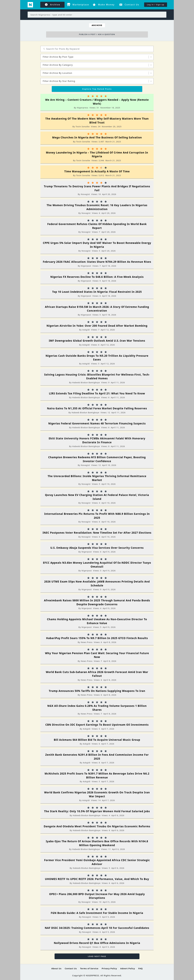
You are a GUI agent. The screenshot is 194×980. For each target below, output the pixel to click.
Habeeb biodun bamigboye (86, 382)
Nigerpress (83, 108)
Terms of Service (89, 968)
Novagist (85, 194)
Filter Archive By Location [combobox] (57, 73)
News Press (87, 642)
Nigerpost (86, 266)
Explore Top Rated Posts (97, 89)
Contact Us (71, 968)
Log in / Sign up (156, 5)
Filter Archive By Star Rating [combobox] (59, 81)
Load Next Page (97, 956)
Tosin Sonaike (83, 127)
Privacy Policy (109, 968)
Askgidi (86, 330)
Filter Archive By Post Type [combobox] (58, 57)
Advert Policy (128, 968)
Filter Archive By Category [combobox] (58, 65)
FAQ (140, 968)
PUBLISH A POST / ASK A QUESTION (97, 34)
